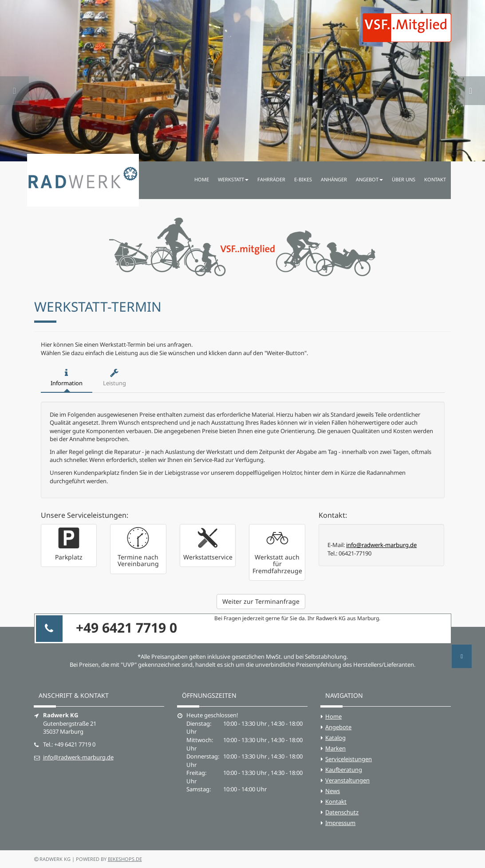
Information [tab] (67, 378)
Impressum (340, 823)
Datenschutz (342, 812)
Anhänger (334, 179)
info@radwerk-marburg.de (381, 545)
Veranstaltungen (347, 780)
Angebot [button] (369, 179)
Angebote (338, 727)
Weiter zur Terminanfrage (261, 601)
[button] (14, 81)
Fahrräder (271, 179)
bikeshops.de (125, 859)
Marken (335, 748)
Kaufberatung (344, 770)
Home (202, 179)
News (333, 791)
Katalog (335, 738)
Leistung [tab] (114, 378)
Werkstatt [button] (233, 179)
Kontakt (435, 179)
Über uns (404, 179)
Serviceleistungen (349, 759)
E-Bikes (303, 179)
